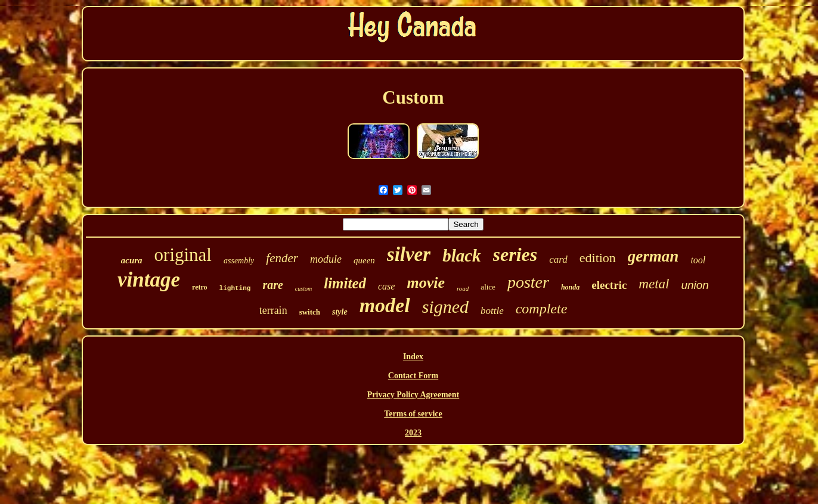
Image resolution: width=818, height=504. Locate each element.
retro (200, 287)
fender (282, 258)
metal (654, 284)
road (463, 288)
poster (528, 282)
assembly (239, 261)
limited (345, 283)
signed (445, 307)
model (385, 305)
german (653, 256)
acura (132, 260)
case (386, 286)
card (558, 259)
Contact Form (413, 376)
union (695, 285)
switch (310, 312)
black (461, 256)
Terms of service (413, 414)
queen (364, 260)
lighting (235, 288)
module (326, 259)
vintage (149, 280)
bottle (492, 311)
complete (542, 309)
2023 (413, 433)
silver (409, 254)
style (340, 312)
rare (272, 285)
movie (426, 283)
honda (570, 287)
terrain (273, 310)
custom (303, 289)
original (183, 255)
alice (488, 287)
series (515, 254)
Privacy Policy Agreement (413, 395)
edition (598, 258)
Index (413, 357)
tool (698, 260)
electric (609, 285)
